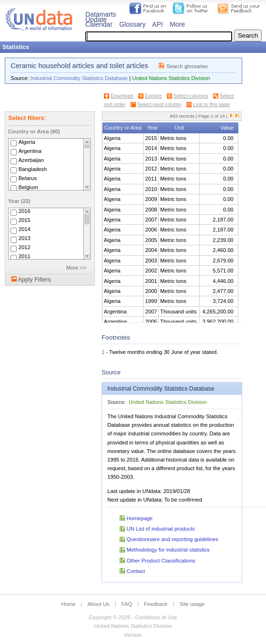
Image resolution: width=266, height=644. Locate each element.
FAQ (127, 604)
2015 (25, 221)
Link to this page (212, 104)
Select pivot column (159, 104)
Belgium (28, 187)
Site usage (192, 604)
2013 (25, 239)
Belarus (28, 178)
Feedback (156, 604)
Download (122, 96)
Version (133, 635)
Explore (153, 96)
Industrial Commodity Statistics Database (79, 78)
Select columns (191, 96)
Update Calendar (99, 22)
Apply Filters (34, 280)
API (158, 24)
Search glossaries (187, 66)
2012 (25, 248)
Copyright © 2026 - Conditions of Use (133, 617)
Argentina (30, 151)
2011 (25, 257)
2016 (25, 211)
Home (69, 604)
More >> (76, 268)
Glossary (132, 24)
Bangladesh (33, 169)
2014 (25, 230)
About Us (99, 604)
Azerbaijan (31, 160)
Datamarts (101, 14)
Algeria (27, 142)
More (177, 24)
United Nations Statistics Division (171, 78)
